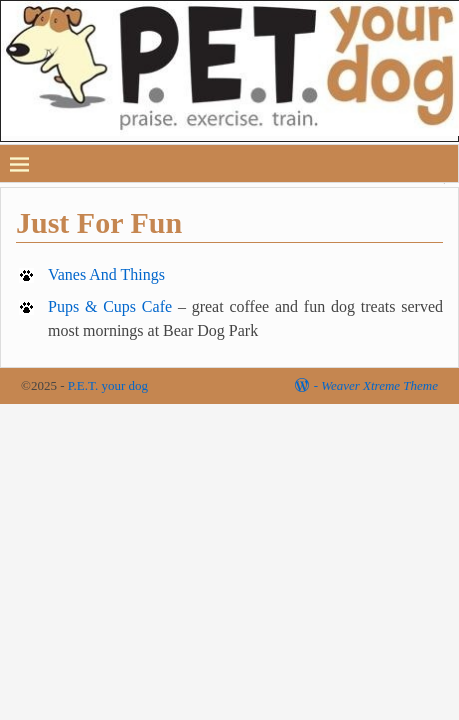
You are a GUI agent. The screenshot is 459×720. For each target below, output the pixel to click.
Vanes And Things (106, 274)
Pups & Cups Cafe (110, 306)
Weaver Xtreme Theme (379, 385)
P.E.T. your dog (108, 385)
